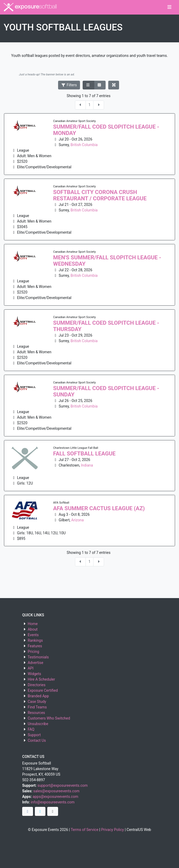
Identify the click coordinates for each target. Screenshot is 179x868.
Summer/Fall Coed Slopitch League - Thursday (106, 326)
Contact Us (37, 740)
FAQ (31, 729)
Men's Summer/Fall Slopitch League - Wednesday (107, 261)
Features (35, 646)
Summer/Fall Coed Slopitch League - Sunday (106, 391)
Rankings (35, 640)
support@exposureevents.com (63, 785)
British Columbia (84, 145)
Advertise (36, 663)
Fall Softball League (84, 454)
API (31, 668)
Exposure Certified (43, 690)
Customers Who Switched (49, 718)
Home (33, 624)
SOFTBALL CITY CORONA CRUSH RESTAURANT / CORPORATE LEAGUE (100, 195)
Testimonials (38, 657)
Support (34, 735)
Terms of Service (85, 830)
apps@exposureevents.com (56, 797)
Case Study (37, 702)
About (33, 629)
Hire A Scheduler (41, 679)
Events (33, 635)
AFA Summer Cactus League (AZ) (99, 508)
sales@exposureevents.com (56, 791)
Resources (36, 713)
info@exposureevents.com (53, 802)
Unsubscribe (38, 724)
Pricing (33, 652)
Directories (37, 685)
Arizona (77, 520)
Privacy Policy (112, 830)
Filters (69, 85)
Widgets (34, 674)
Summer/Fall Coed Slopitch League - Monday (106, 130)
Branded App (38, 696)
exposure (30, 7)
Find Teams (37, 707)
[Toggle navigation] (169, 7)
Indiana (87, 465)
